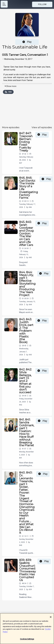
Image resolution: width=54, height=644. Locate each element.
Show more (10, 86)
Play (27, 42)
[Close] (51, 618)
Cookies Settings (27, 640)
